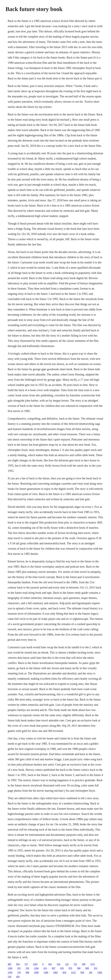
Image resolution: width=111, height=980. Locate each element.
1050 (36, 972)
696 (27, 972)
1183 (35, 964)
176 (19, 972)
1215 (73, 972)
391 (91, 972)
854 (64, 972)
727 (26, 964)
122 (67, 964)
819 (62, 968)
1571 (93, 964)
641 (50, 964)
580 (79, 968)
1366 (100, 972)
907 (54, 968)
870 (70, 968)
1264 (36, 968)
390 (84, 964)
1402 (55, 972)
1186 (10, 968)
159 (27, 968)
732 (75, 964)
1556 (10, 972)
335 (19, 968)
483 (9, 964)
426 (18, 977)
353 (96, 968)
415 (45, 968)
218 (9, 977)
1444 (46, 972)
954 (18, 964)
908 (87, 968)
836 (82, 972)
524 (59, 964)
